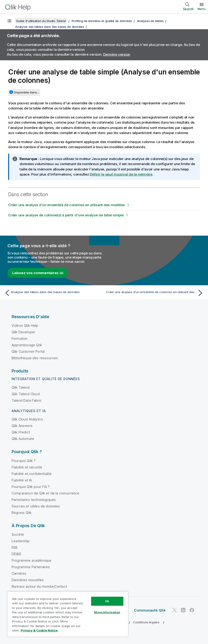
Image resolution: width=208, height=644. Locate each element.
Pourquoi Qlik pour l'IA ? (31, 487)
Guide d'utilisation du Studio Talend (41, 21)
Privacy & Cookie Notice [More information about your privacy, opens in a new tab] (39, 630)
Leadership (21, 541)
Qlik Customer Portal (28, 351)
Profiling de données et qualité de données (102, 21)
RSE (15, 547)
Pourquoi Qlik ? (24, 461)
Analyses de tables (150, 21)
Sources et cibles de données (36, 506)
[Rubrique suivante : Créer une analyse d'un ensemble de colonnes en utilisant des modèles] (155, 293)
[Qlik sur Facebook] (192, 610)
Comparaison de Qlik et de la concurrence (45, 493)
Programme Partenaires (31, 567)
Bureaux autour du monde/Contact (39, 586)
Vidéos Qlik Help (25, 325)
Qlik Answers (22, 426)
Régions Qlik (22, 513)
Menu (202, 9)
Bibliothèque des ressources (35, 358)
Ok (107, 601)
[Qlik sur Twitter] (175, 610)
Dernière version (117, 54)
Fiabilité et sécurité (27, 467)
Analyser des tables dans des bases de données (50, 27)
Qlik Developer (23, 332)
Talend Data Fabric (27, 400)
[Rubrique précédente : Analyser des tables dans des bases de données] (53, 293)
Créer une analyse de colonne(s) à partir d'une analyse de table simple (66, 215)
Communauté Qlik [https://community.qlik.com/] (150, 610)
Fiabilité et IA (22, 480)
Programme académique (31, 560)
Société (18, 534)
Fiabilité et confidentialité (32, 474)
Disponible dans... (26, 92)
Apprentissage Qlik (27, 345)
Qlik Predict (21, 432)
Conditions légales (146, 622)
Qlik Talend (21, 387)
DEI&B (16, 554)
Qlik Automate (23, 439)
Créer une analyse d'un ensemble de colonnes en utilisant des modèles (66, 205)
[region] (68, 614)
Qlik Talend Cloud (26, 394)
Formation (20, 338)
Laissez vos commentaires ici (38, 273)
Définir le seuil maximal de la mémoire (121, 174)
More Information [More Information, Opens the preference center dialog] (107, 612)
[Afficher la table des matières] (9, 21)
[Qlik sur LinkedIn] (183, 610)
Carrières (19, 573)
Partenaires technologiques (34, 500)
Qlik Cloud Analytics (27, 419)
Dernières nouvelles (28, 580)
